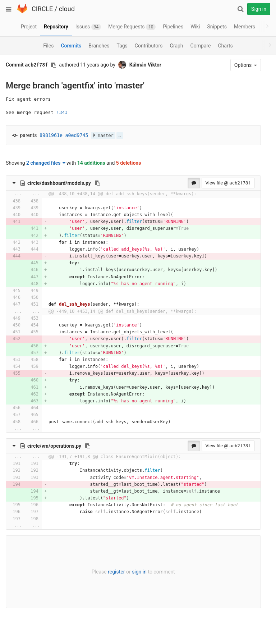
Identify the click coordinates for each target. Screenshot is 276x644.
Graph (176, 46)
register (110, 572)
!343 (62, 112)
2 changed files (46, 163)
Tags (122, 46)
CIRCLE (42, 9)
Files (48, 46)
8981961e (51, 135)
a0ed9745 (77, 135)
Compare (201, 46)
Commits (71, 46)
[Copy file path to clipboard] (97, 183)
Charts (225, 46)
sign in (133, 572)
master (103, 136)
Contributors (149, 46)
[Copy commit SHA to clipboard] (54, 65)
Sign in (259, 9)
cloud (67, 9)
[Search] (240, 9)
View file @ (215, 183)
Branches (99, 46)
